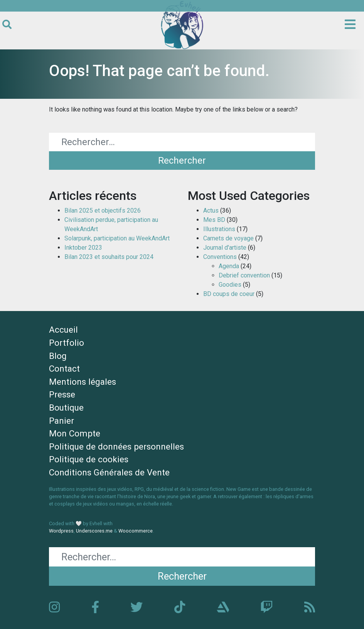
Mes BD (214, 220)
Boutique (66, 407)
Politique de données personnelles (116, 446)
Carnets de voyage (228, 238)
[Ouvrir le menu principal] (350, 25)
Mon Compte (75, 433)
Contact (64, 369)
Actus (211, 211)
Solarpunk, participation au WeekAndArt (117, 238)
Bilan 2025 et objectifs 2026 (103, 211)
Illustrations (219, 229)
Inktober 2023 (83, 248)
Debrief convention (244, 275)
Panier (62, 421)
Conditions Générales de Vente (109, 472)
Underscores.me (94, 531)
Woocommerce (136, 531)
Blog (58, 356)
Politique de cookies (89, 459)
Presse (62, 394)
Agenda (229, 266)
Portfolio (67, 343)
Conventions (220, 257)
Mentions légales (83, 382)
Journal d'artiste (225, 248)
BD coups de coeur (229, 294)
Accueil (63, 330)
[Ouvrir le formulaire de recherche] (7, 25)
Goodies (230, 285)
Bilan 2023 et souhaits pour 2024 (109, 257)
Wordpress (61, 531)
